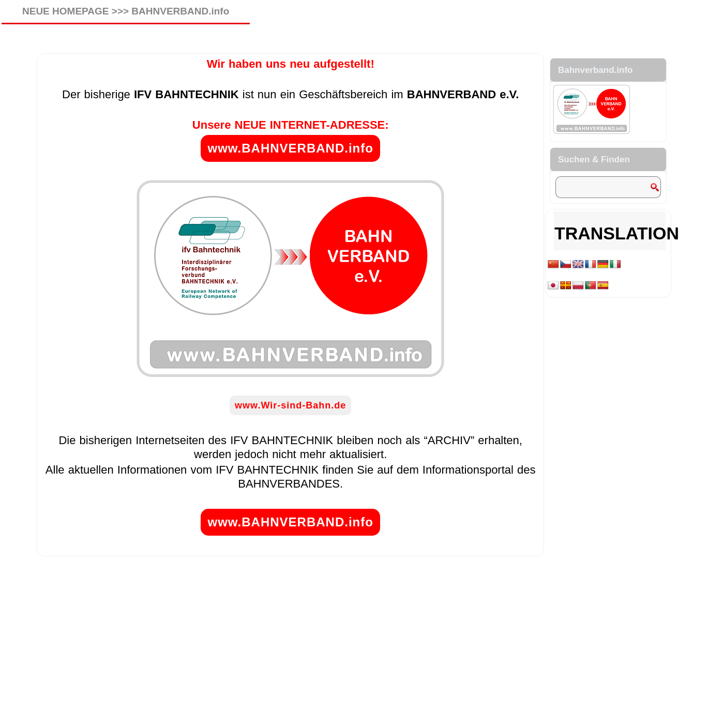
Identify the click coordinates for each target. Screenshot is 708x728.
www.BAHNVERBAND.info (290, 148)
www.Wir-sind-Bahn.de (290, 405)
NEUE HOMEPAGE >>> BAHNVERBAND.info (126, 11)
